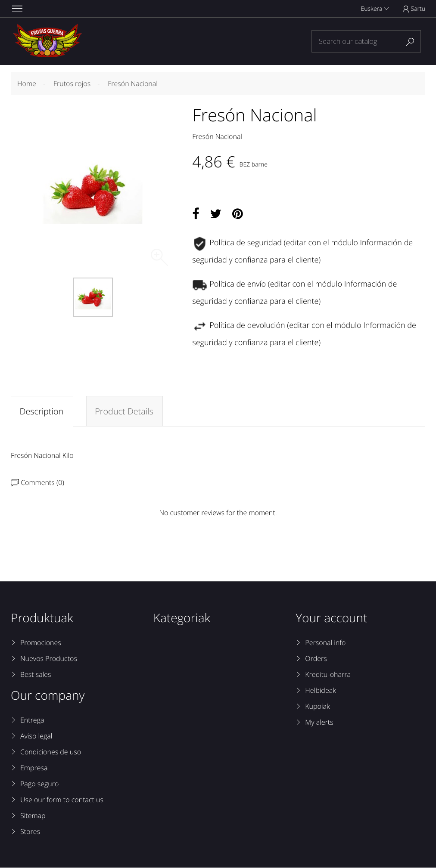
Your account (331, 618)
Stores (30, 832)
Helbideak (321, 691)
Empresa (34, 768)
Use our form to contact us (62, 800)
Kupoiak (317, 707)
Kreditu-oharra (328, 675)
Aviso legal (36, 736)
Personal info (325, 643)
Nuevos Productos (49, 659)
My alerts (319, 723)
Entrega (32, 720)
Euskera (375, 9)
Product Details (125, 411)
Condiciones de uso (51, 752)
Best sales (36, 675)
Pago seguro (39, 784)
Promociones (41, 643)
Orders (316, 659)
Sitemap (33, 816)
